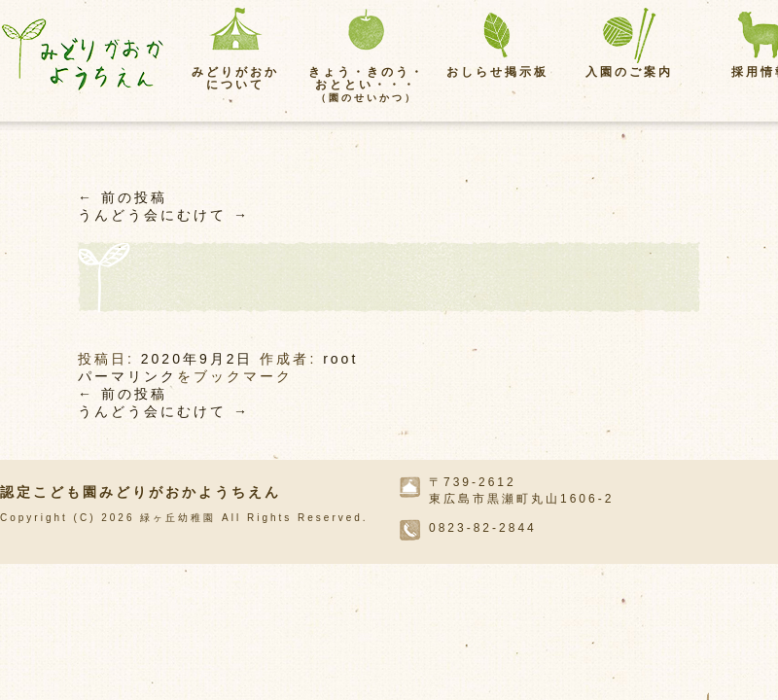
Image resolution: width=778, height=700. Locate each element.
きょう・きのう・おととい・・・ (367, 84)
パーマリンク (127, 376)
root (340, 359)
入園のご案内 (629, 72)
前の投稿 (123, 197)
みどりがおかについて (235, 78)
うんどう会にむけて (164, 215)
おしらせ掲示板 (497, 72)
